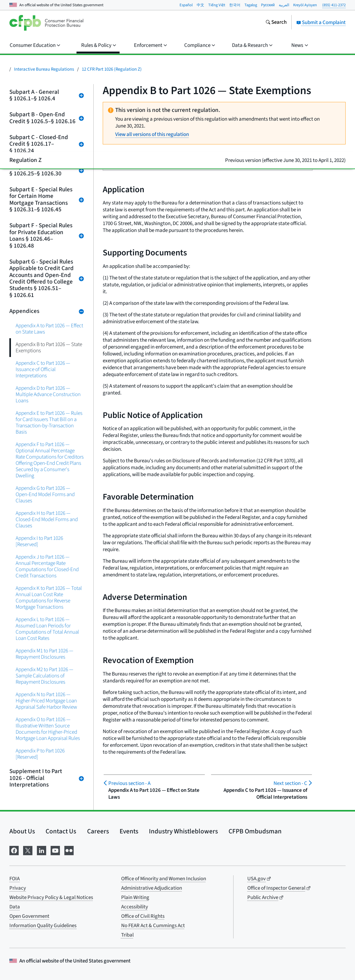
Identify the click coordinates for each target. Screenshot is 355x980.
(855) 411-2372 (334, 5)
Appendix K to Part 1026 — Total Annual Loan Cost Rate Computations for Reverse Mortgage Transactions (49, 598)
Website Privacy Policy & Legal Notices (51, 897)
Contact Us (61, 831)
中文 (200, 5)
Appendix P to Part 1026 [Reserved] (40, 754)
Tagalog (251, 5)
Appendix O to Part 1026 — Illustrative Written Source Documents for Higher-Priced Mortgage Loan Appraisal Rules (48, 729)
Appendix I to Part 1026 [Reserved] (39, 541)
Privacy (18, 888)
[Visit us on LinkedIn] (42, 850)
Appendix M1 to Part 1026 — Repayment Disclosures (44, 654)
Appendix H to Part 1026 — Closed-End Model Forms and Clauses (47, 519)
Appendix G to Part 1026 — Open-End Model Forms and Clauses (45, 494)
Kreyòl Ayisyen (305, 5)
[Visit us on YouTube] (55, 850)
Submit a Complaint (321, 23)
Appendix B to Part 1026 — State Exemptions (49, 347)
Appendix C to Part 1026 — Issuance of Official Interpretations (43, 369)
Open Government (29, 916)
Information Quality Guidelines (43, 926)
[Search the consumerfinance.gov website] (276, 23)
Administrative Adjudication (152, 888)
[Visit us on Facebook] (14, 850)
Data (15, 907)
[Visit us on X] (28, 850)
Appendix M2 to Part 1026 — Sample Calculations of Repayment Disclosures (44, 676)
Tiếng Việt (217, 5)
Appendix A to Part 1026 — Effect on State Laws (49, 329)
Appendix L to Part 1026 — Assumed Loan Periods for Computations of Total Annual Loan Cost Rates (47, 629)
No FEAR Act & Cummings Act (153, 926)
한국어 (235, 5)
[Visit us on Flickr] (69, 850)
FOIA (15, 879)
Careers (98, 831)
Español (186, 5)
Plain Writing (135, 897)
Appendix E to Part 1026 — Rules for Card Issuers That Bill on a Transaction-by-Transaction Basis (49, 422)
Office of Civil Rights (143, 916)
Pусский (268, 5)
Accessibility (135, 907)
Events (129, 831)
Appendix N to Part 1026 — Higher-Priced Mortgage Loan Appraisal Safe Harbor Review (46, 701)
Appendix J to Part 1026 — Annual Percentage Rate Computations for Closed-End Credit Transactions (47, 566)
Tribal (127, 935)
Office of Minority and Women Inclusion (164, 879)
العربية (284, 5)
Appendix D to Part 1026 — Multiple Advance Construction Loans (48, 394)
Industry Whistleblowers (183, 831)
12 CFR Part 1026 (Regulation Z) (112, 69)
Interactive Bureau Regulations (44, 69)
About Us (22, 831)
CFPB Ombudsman (255, 831)
